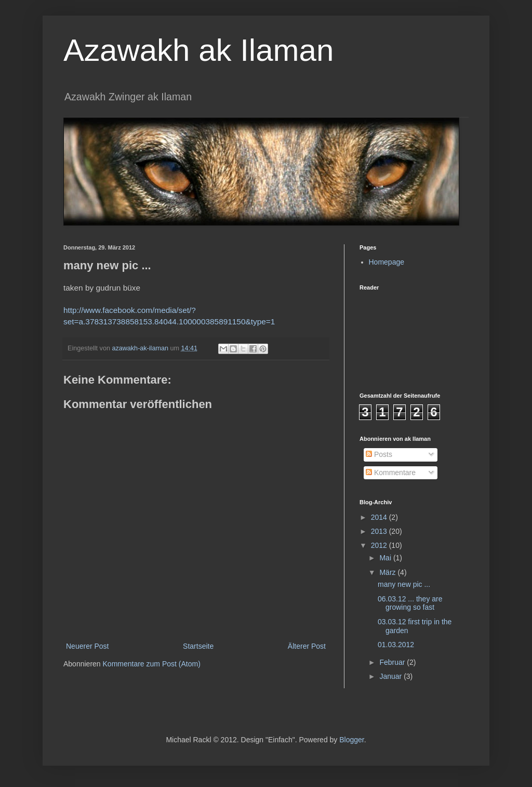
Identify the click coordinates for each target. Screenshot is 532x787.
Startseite (198, 646)
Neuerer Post (87, 646)
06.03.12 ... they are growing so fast (410, 603)
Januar (391, 676)
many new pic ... (404, 584)
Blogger (351, 740)
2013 (380, 531)
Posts (379, 454)
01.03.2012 (396, 645)
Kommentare (391, 473)
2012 (380, 545)
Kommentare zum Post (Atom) (152, 664)
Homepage (387, 262)
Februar (393, 662)
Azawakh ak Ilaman (198, 50)
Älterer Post (307, 646)
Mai (386, 558)
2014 (380, 517)
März (388, 572)
